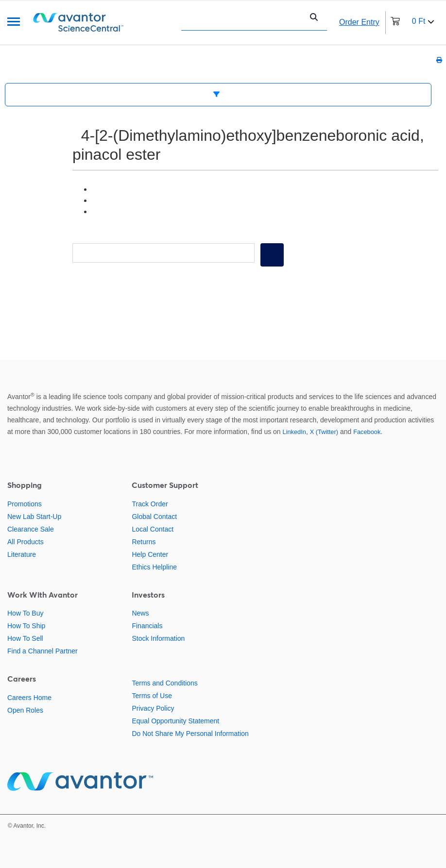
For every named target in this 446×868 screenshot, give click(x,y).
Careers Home (29, 698)
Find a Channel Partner (43, 651)
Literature (22, 554)
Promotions (25, 504)
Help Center (150, 554)
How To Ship (26, 626)
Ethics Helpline (154, 567)
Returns (144, 542)
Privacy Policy (153, 708)
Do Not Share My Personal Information (190, 734)
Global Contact (154, 517)
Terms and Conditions (164, 683)
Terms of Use (152, 696)
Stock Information (158, 638)
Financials (147, 626)
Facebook (367, 432)
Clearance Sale (31, 529)
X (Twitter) (324, 432)
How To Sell (25, 638)
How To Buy (25, 613)
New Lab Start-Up (34, 517)
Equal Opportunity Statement (175, 721)
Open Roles (25, 710)
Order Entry (359, 22)
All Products (26, 542)
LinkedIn (294, 432)
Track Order (150, 504)
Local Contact (153, 529)
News (140, 613)
